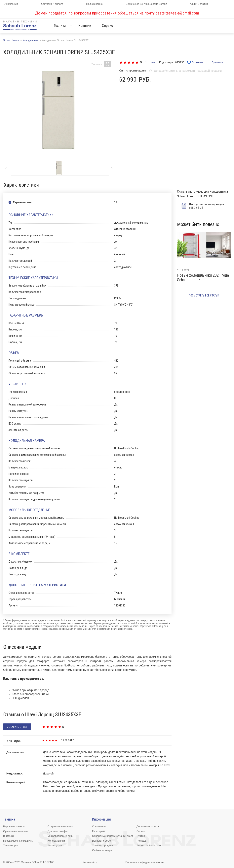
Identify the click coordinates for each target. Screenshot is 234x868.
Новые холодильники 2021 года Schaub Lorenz (203, 278)
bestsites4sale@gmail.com (177, 13)
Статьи (141, 836)
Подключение (94, 4)
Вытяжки (8, 836)
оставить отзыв (17, 727)
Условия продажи (103, 845)
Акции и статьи (199, 4)
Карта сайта (90, 862)
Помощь (141, 841)
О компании (11, 4)
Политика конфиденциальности (145, 862)
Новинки (85, 26)
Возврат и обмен (102, 841)
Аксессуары (55, 845)
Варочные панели (14, 826)
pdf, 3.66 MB (203, 206)
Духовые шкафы (58, 831)
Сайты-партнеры (102, 850)
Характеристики (21, 185)
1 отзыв (150, 62)
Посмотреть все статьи (204, 295)
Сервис (107, 26)
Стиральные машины (60, 826)
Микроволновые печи (60, 836)
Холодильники (56, 841)
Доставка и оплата (52, 4)
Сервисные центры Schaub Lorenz (146, 4)
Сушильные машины (16, 831)
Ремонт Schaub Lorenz (150, 845)
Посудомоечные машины (18, 841)
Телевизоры (10, 845)
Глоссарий (98, 831)
